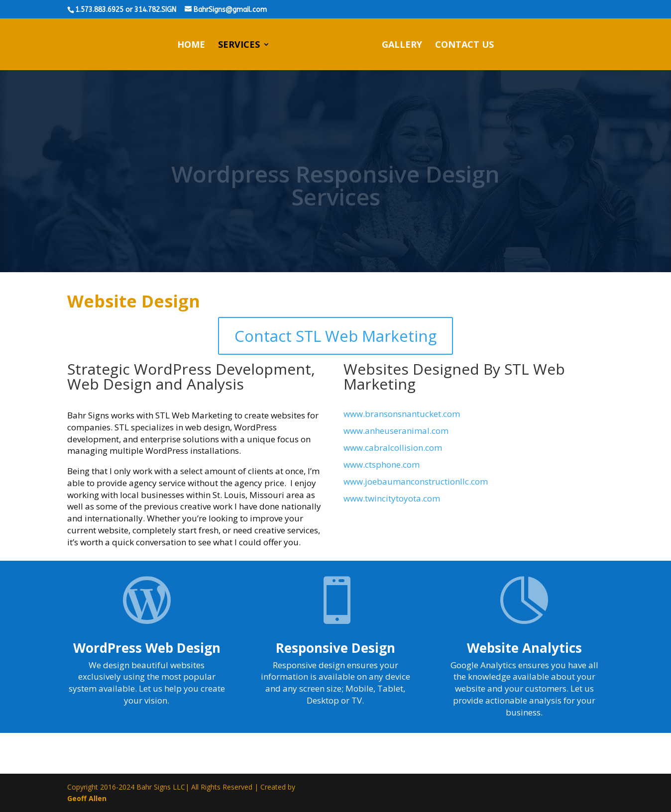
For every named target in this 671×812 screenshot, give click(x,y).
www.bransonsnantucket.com (402, 414)
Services (239, 46)
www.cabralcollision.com (393, 448)
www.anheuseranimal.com (396, 431)
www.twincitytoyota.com (392, 498)
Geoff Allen (87, 798)
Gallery (402, 46)
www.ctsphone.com (382, 464)
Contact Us (464, 46)
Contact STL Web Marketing (335, 336)
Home (191, 46)
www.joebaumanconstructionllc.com (416, 481)
